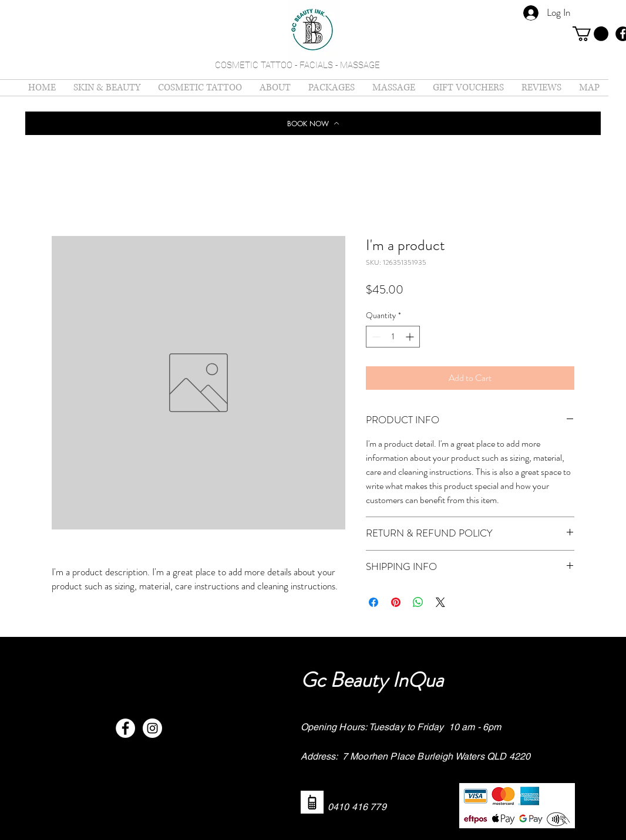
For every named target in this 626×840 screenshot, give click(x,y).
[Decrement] (375, 337)
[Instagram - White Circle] (152, 728)
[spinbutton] (393, 337)
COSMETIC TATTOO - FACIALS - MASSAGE (297, 65)
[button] (590, 34)
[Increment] (411, 337)
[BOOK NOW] (313, 123)
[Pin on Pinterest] (396, 602)
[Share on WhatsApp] (418, 602)
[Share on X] (440, 602)
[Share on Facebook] (373, 602)
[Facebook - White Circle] (125, 728)
